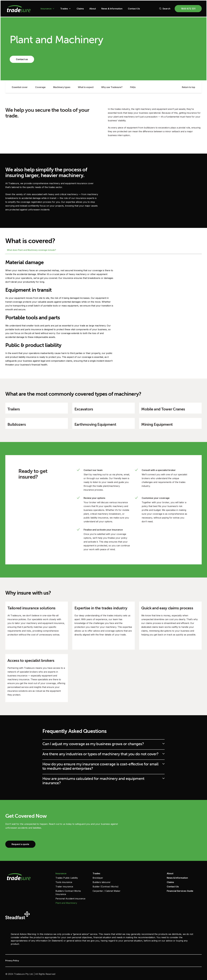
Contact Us (134, 9)
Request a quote (20, 844)
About (93, 9)
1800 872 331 (188, 9)
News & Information (112, 9)
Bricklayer (98, 878)
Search (165, 9)
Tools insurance (64, 882)
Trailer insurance (64, 887)
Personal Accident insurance (70, 899)
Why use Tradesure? (112, 87)
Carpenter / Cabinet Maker (106, 891)
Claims (80, 9)
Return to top (189, 87)
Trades (66, 9)
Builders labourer (102, 882)
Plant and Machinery (66, 903)
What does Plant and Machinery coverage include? (31, 250)
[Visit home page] (28, 877)
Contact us (22, 59)
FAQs (133, 87)
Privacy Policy (12, 961)
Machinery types (62, 87)
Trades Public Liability (67, 878)
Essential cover (20, 87)
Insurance (48, 9)
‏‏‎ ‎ (130, 873)
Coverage (40, 87)
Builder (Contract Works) (106, 887)
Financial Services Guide (180, 891)
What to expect (86, 87)
